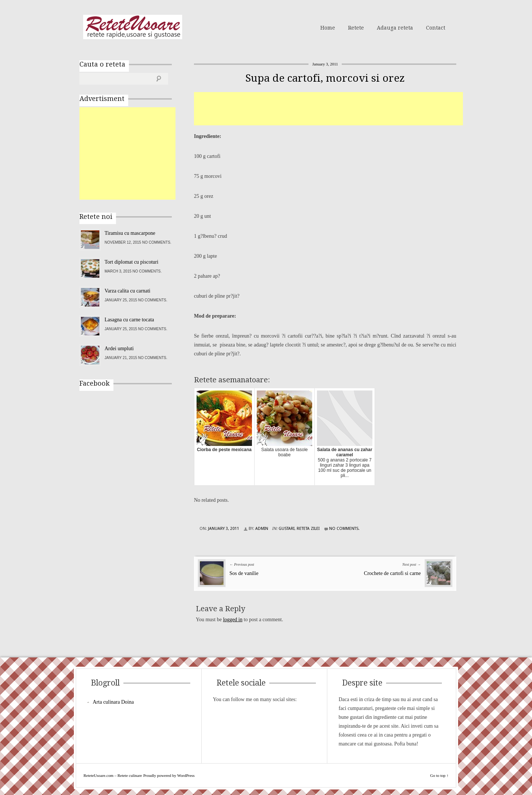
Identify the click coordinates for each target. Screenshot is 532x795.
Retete (356, 28)
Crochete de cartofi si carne (392, 573)
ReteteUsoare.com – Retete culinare (133, 27)
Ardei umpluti (119, 349)
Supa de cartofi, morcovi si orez (325, 78)
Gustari (287, 529)
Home (328, 28)
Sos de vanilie (244, 573)
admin (262, 529)
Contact (436, 28)
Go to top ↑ (439, 775)
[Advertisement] (328, 109)
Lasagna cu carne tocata (129, 320)
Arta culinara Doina (113, 702)
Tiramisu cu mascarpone (130, 233)
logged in (233, 620)
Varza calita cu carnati (127, 291)
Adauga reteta (395, 28)
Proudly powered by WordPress (169, 775)
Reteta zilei (308, 529)
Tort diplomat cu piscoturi (132, 262)
